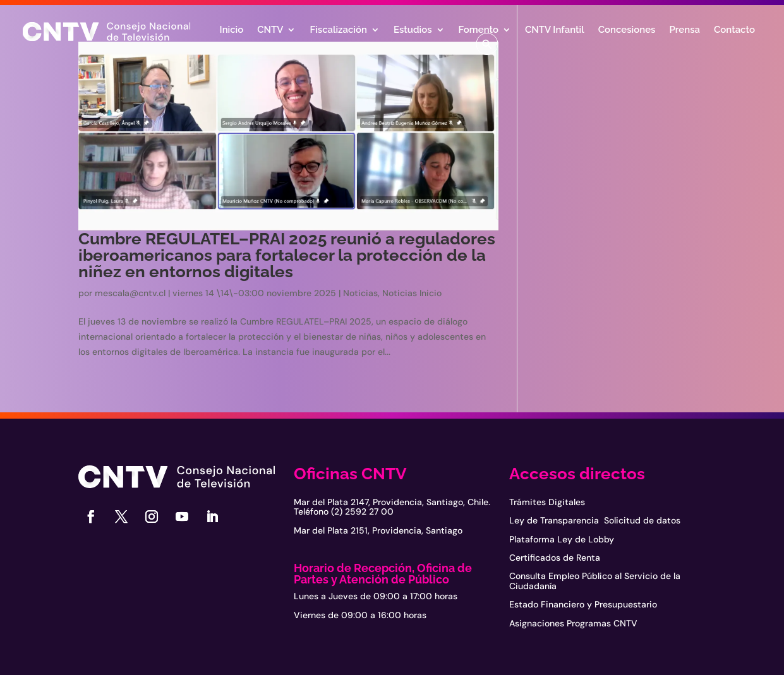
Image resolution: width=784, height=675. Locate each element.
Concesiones (627, 30)
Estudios (413, 30)
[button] (487, 44)
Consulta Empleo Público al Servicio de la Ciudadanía (595, 581)
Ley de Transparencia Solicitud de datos (595, 520)
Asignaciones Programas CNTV (573, 623)
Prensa (684, 30)
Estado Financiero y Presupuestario (583, 604)
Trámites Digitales (547, 502)
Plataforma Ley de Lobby (562, 539)
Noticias (360, 293)
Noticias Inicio (412, 293)
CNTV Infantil (555, 30)
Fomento (479, 30)
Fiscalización (338, 30)
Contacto (734, 30)
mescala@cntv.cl (130, 293)
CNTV (270, 30)
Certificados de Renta (555, 558)
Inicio (232, 30)
